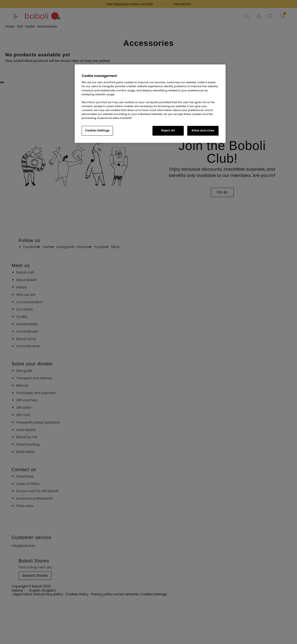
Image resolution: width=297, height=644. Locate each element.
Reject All (168, 131)
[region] (150, 104)
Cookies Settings (97, 131)
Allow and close (203, 131)
